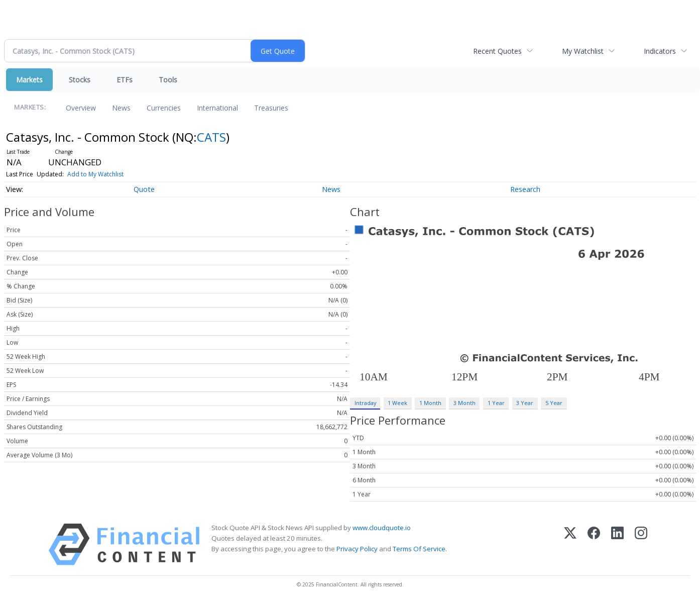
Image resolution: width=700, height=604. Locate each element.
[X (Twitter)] (570, 544)
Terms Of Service (419, 549)
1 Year (496, 403)
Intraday (365, 403)
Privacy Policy (357, 549)
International (217, 108)
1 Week (397, 403)
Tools (168, 80)
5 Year (554, 403)
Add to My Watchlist (95, 174)
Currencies (164, 108)
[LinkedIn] (617, 544)
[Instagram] (641, 544)
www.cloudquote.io (382, 528)
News (121, 108)
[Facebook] (594, 544)
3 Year (525, 403)
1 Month (430, 403)
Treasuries (271, 108)
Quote (144, 189)
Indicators (660, 51)
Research (525, 189)
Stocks (80, 80)
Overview (81, 108)
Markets (29, 80)
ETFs (125, 80)
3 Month (464, 403)
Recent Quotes (497, 51)
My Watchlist (583, 51)
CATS (211, 137)
